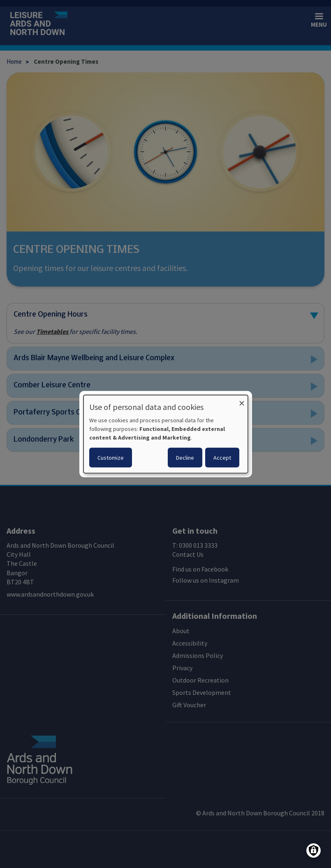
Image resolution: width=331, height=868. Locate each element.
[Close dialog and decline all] (242, 400)
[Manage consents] (314, 851)
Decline (185, 458)
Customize (111, 458)
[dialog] (166, 434)
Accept (222, 458)
